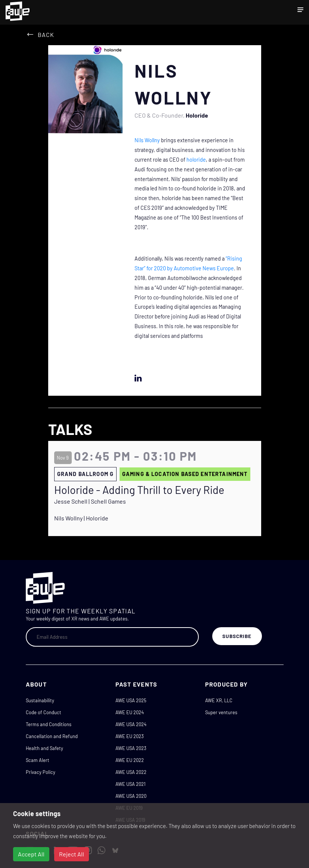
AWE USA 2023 (131, 748)
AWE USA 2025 (131, 700)
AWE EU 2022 (130, 760)
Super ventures (221, 712)
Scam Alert (38, 760)
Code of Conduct (44, 712)
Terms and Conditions (49, 724)
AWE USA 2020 (131, 796)
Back (46, 35)
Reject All (72, 854)
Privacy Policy (41, 772)
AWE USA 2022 (131, 772)
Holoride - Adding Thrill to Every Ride (139, 490)
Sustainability (40, 700)
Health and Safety (44, 748)
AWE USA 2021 (130, 784)
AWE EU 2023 (130, 736)
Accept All (31, 854)
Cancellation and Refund (52, 736)
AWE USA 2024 (131, 724)
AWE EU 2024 (130, 712)
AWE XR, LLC (219, 700)
